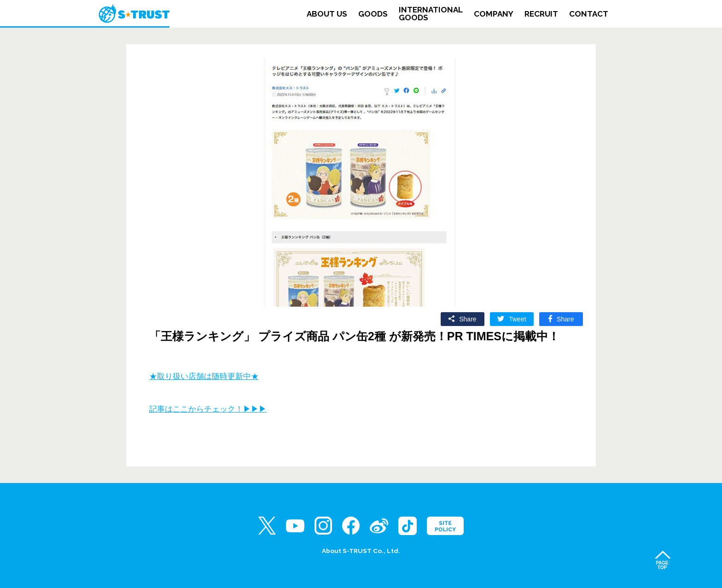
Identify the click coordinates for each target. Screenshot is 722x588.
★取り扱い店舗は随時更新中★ (204, 376)
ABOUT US (327, 14)
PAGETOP (662, 565)
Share (468, 319)
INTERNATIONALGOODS (431, 14)
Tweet (517, 319)
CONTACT (589, 14)
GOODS (373, 14)
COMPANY (494, 14)
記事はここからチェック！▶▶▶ (208, 409)
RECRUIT (541, 14)
